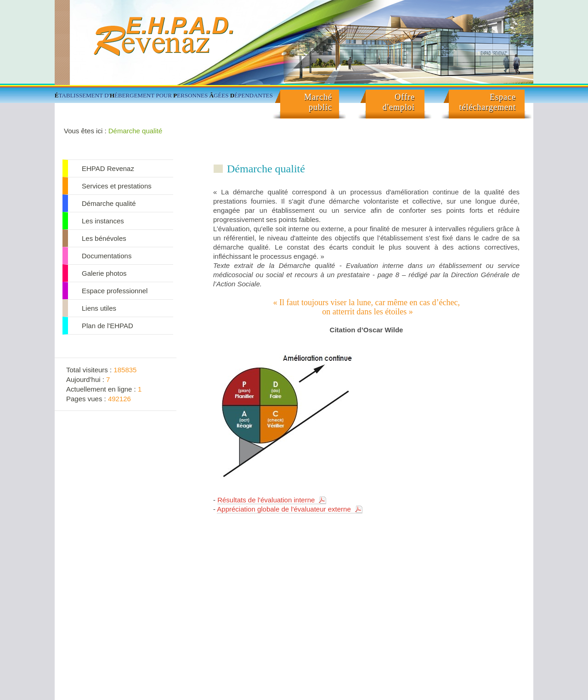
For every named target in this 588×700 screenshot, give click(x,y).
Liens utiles (99, 308)
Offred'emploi (399, 102)
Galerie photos (104, 273)
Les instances (103, 221)
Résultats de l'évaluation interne (266, 500)
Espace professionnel (115, 291)
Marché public (318, 102)
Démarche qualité (136, 131)
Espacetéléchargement (487, 102)
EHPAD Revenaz (108, 168)
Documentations (107, 256)
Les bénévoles (104, 238)
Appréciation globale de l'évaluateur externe (284, 509)
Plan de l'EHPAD (107, 326)
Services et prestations (117, 186)
